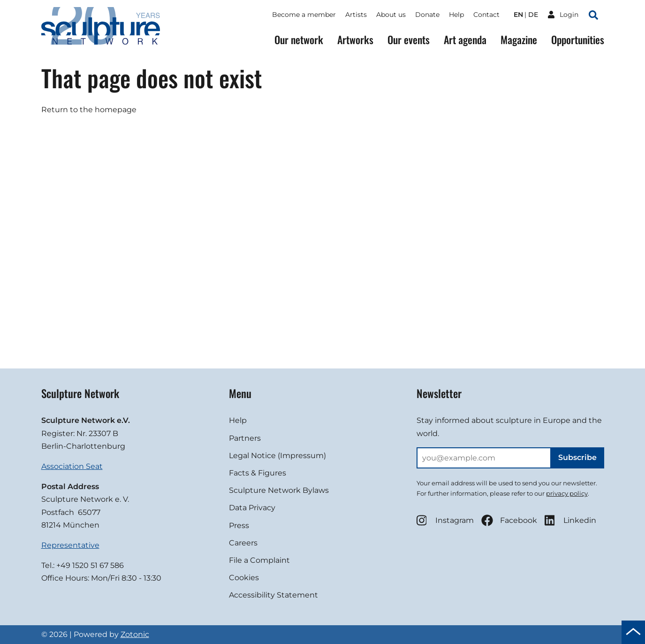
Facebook (509, 520)
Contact (486, 15)
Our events (409, 40)
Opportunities (578, 40)
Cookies (244, 578)
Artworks (355, 40)
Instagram (445, 520)
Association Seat (72, 466)
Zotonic (135, 634)
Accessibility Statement (273, 595)
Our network (299, 40)
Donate (427, 15)
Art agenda (465, 40)
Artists (356, 15)
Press (239, 525)
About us (391, 15)
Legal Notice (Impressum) (277, 456)
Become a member (304, 15)
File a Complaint (259, 560)
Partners (245, 438)
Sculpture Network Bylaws (279, 490)
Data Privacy (252, 508)
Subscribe (577, 457)
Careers (243, 543)
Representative (70, 545)
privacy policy (567, 493)
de (533, 15)
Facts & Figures (258, 473)
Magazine (519, 40)
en (518, 15)
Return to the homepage (89, 110)
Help (456, 15)
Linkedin (570, 520)
